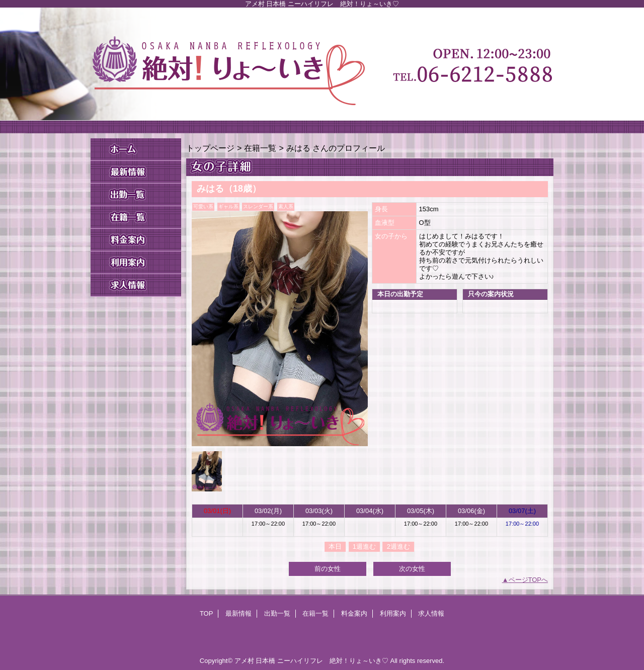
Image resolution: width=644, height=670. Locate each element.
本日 (335, 547)
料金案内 (136, 240)
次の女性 (412, 569)
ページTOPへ (529, 580)
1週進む (364, 547)
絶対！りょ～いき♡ (322, 70)
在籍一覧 (136, 218)
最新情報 (136, 172)
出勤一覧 (136, 195)
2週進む (398, 547)
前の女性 (328, 569)
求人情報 (136, 285)
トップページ (210, 148)
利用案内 (136, 263)
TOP (136, 150)
